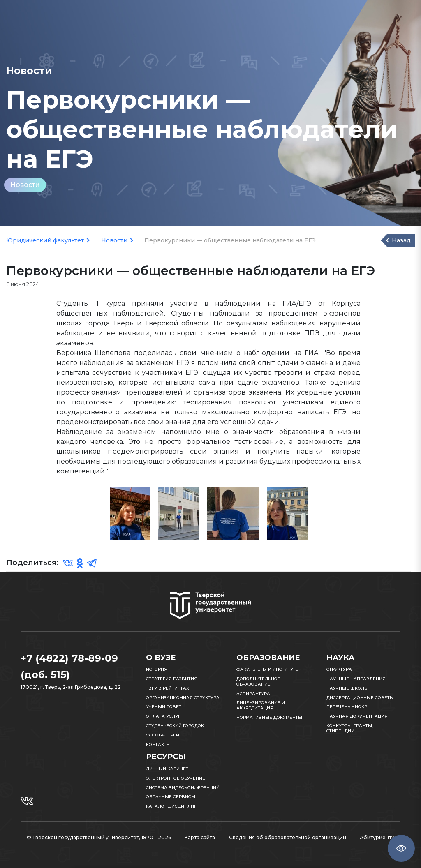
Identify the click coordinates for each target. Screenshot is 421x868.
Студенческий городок (175, 726)
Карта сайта (200, 837)
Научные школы (347, 688)
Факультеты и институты (268, 669)
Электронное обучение (176, 778)
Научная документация (357, 716)
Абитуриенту (377, 837)
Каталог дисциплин (172, 806)
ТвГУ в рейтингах (168, 688)
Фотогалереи (163, 735)
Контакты (158, 744)
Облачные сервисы (171, 797)
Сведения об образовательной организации (288, 837)
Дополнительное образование (258, 681)
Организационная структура (183, 698)
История (157, 669)
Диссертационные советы (360, 698)
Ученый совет (164, 707)
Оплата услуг (163, 716)
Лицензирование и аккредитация (261, 705)
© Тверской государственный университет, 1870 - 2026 (99, 837)
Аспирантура (253, 694)
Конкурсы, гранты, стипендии (350, 728)
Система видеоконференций (183, 788)
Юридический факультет (45, 240)
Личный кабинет (167, 769)
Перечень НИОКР (347, 707)
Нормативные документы (269, 717)
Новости (25, 185)
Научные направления (356, 679)
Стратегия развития (172, 679)
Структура (339, 669)
